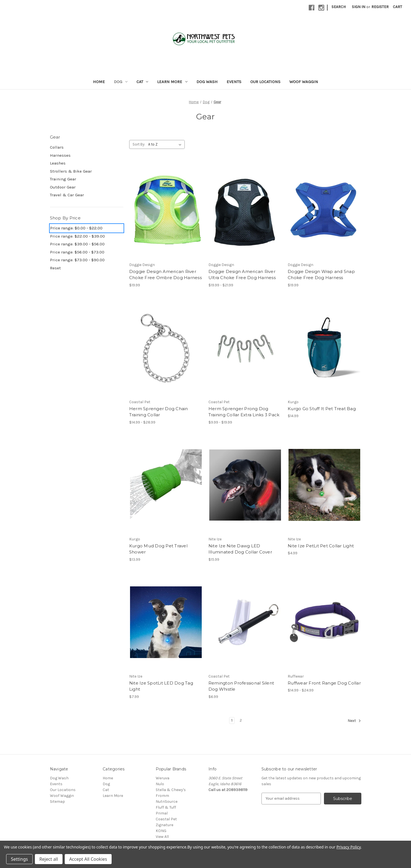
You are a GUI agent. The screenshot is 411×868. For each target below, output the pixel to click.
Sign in (359, 7)
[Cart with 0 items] (397, 7)
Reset (55, 268)
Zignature (164, 825)
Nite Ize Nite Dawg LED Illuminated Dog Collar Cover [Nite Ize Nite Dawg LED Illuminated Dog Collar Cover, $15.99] (240, 549)
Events (234, 82)
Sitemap (57, 801)
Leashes (58, 163)
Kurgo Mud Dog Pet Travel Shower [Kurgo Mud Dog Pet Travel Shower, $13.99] (158, 549)
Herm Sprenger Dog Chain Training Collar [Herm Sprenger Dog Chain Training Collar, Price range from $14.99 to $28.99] (159, 412)
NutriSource (167, 801)
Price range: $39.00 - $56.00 (77, 244)
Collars (57, 147)
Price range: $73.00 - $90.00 (77, 260)
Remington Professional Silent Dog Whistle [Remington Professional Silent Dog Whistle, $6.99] (241, 686)
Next (354, 721)
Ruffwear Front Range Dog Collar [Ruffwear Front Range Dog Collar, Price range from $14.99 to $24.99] (324, 683)
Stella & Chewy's (171, 790)
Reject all (49, 859)
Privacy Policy (349, 847)
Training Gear (63, 179)
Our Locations (265, 82)
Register (380, 7)
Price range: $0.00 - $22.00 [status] (76, 228)
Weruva (163, 778)
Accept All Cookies (88, 859)
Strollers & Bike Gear (71, 171)
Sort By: (139, 144)
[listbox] (166, 144)
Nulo (160, 784)
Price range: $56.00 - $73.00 (77, 252)
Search (339, 7)
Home (99, 82)
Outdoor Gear (63, 187)
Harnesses (60, 155)
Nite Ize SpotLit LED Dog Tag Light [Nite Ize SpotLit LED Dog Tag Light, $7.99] (161, 686)
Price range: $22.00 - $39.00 (77, 236)
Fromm (162, 796)
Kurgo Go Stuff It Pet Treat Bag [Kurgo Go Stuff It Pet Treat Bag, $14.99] (322, 409)
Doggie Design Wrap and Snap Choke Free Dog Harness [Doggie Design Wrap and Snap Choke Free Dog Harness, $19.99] (321, 275)
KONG (161, 831)
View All (162, 837)
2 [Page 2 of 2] (241, 720)
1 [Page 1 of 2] (232, 720)
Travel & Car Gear (67, 195)
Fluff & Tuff (166, 807)
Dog (121, 82)
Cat (142, 82)
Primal (162, 813)
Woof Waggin (304, 82)
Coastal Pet (166, 819)
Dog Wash (207, 82)
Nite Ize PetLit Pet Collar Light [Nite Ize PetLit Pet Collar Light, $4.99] (321, 546)
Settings (19, 859)
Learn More (172, 82)
